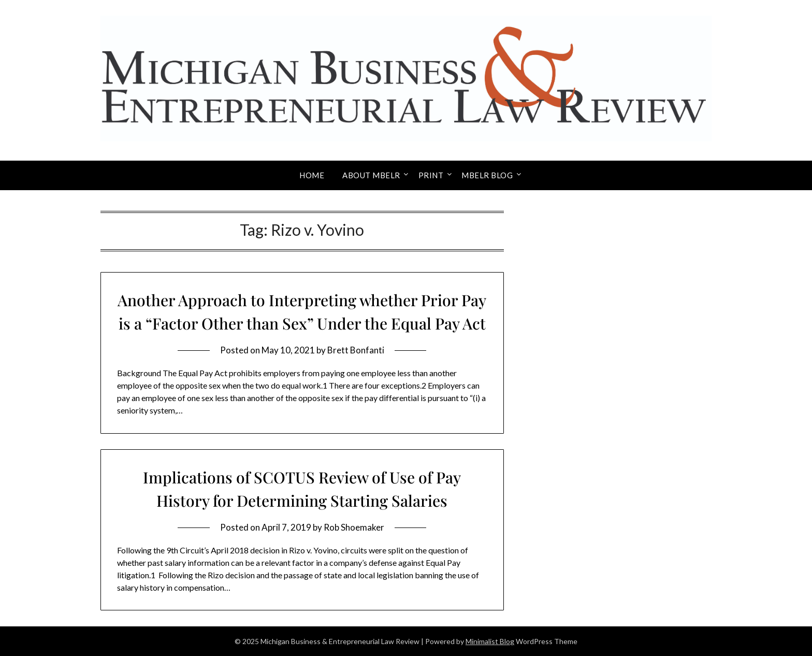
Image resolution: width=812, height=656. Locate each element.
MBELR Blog (487, 175)
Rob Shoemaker (354, 527)
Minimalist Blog (490, 641)
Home (312, 175)
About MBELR (371, 175)
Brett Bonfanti (356, 350)
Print (431, 175)
